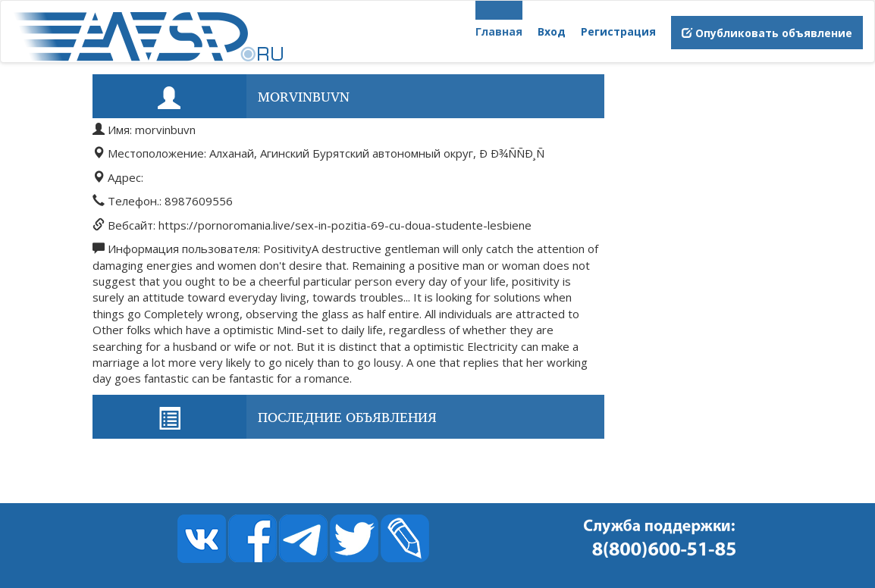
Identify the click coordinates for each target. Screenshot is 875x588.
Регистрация (618, 31)
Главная (499, 31)
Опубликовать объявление (767, 33)
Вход (552, 31)
